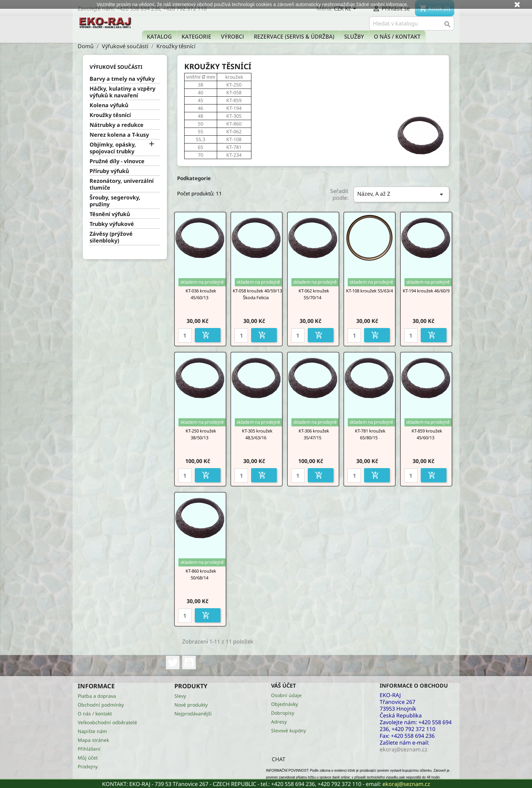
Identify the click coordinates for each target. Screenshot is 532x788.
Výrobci (232, 37)
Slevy (180, 696)
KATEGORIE (196, 37)
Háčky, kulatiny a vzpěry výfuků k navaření (122, 92)
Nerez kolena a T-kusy (119, 135)
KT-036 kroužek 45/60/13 (201, 294)
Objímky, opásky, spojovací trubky (113, 148)
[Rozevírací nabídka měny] (346, 9)
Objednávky (284, 704)
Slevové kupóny (289, 731)
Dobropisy (283, 713)
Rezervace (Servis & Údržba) (294, 37)
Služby (354, 37)
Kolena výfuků (109, 105)
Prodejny (88, 766)
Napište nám (92, 731)
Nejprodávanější (193, 714)
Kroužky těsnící (110, 115)
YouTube (189, 662)
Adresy (279, 722)
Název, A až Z (401, 194)
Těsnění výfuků (110, 214)
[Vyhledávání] (412, 23)
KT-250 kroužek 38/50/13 (201, 434)
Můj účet (88, 758)
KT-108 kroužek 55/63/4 (369, 291)
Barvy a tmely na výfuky (122, 79)
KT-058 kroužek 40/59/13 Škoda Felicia (257, 294)
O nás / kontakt (397, 37)
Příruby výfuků (109, 171)
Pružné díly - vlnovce (117, 161)
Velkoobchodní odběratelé (107, 722)
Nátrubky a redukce (117, 125)
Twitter (173, 662)
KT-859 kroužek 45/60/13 (427, 434)
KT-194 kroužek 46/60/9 (426, 291)
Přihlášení (89, 749)
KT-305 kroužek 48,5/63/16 (257, 434)
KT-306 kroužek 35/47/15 (314, 434)
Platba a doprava (97, 696)
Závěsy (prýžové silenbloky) (111, 237)
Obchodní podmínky (101, 705)
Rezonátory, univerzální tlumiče (122, 184)
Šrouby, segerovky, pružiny (115, 201)
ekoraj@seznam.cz (406, 784)
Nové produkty (191, 705)
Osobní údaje (286, 695)
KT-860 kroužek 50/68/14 (201, 574)
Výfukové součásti (116, 67)
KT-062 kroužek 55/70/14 (314, 294)
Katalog (159, 37)
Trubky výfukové (112, 224)
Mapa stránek (93, 740)
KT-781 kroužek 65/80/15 (370, 434)
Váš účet (283, 686)
